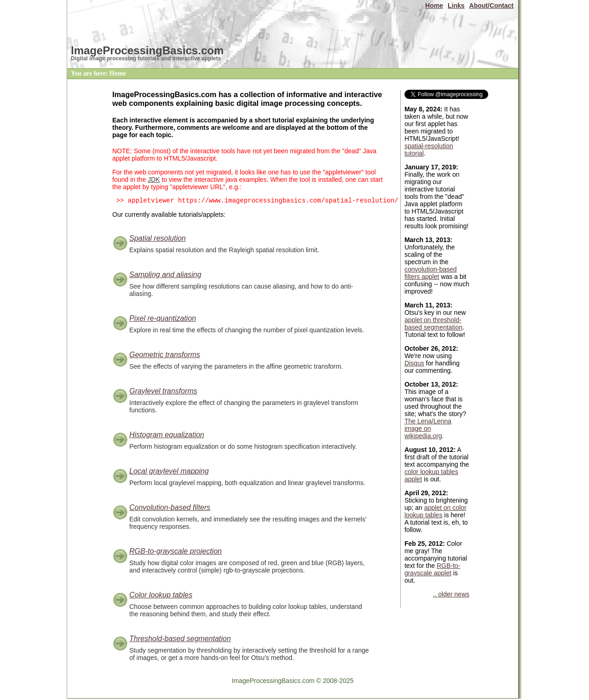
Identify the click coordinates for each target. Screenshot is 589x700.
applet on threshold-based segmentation (433, 324)
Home (434, 6)
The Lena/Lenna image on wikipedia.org (428, 428)
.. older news (451, 594)
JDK (154, 179)
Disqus (414, 363)
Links (456, 6)
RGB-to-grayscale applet (432, 569)
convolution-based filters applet (431, 273)
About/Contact (491, 6)
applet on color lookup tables (436, 511)
